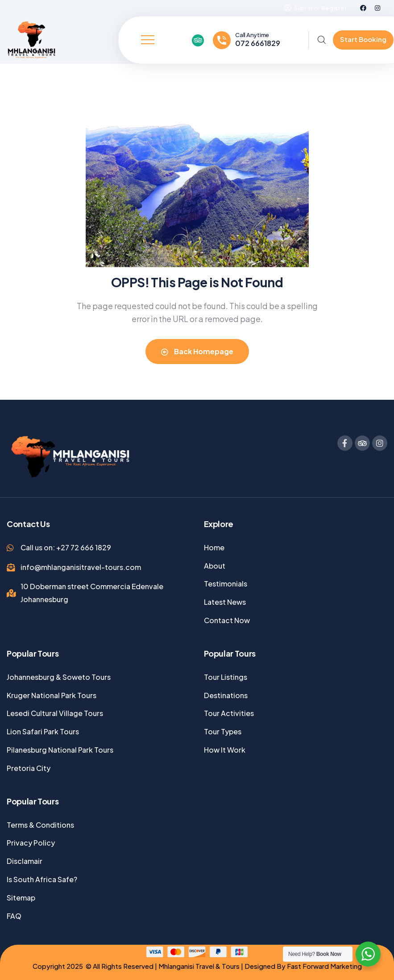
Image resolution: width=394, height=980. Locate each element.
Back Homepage (197, 351)
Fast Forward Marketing (324, 966)
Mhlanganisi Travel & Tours (198, 966)
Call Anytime (252, 35)
